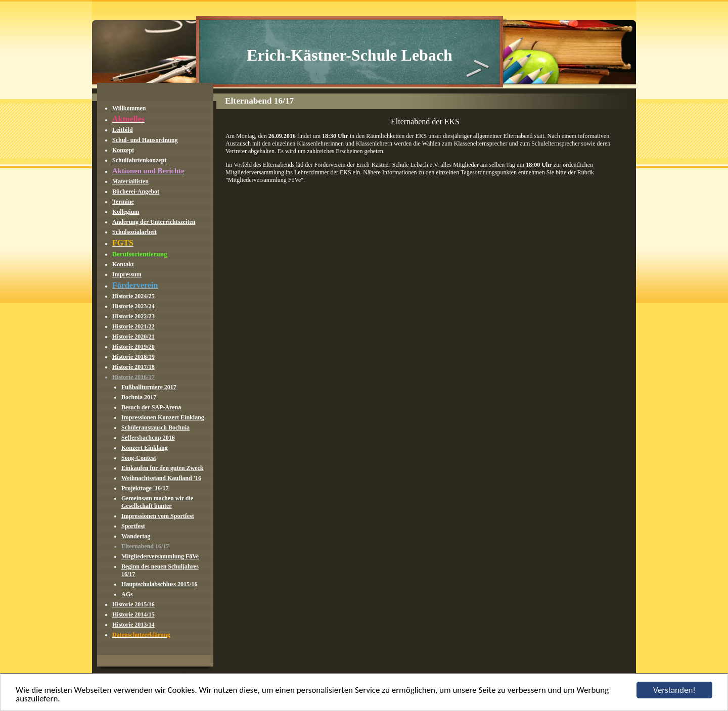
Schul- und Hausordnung (145, 140)
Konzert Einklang (145, 448)
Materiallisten (130, 181)
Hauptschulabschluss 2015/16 (159, 584)
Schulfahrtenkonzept (139, 160)
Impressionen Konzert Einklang (163, 417)
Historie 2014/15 (133, 614)
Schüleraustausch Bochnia (155, 428)
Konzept (123, 150)
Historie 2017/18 (133, 367)
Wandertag (136, 536)
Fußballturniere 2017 (149, 387)
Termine (123, 202)
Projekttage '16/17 (145, 488)
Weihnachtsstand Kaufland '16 (161, 478)
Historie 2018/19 (133, 357)
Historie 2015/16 (133, 604)
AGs (127, 594)
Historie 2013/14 (133, 625)
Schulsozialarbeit (134, 232)
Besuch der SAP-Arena (151, 407)
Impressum (127, 274)
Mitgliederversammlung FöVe (160, 556)
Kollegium (126, 212)
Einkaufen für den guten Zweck (162, 468)
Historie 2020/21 (133, 337)
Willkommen (129, 108)
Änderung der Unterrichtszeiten (154, 222)
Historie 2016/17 (133, 377)
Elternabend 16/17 (145, 546)
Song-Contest (139, 458)
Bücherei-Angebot (136, 192)
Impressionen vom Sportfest (158, 516)
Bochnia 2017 (139, 397)
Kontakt (123, 264)
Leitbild (123, 130)
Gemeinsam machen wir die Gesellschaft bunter (157, 502)
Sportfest (133, 526)
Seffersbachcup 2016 (148, 438)
